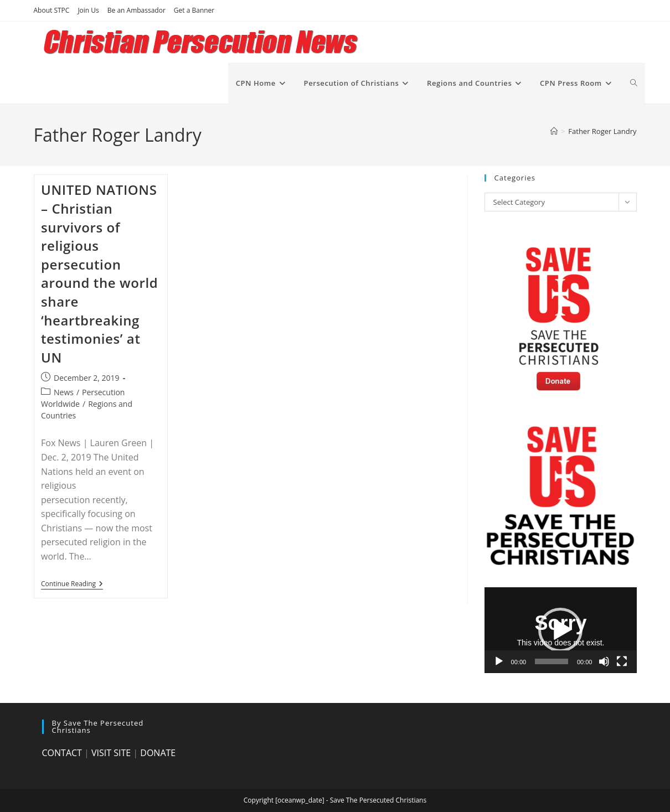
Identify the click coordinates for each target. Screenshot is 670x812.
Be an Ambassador (136, 10)
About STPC (52, 10)
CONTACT (62, 753)
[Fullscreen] (622, 661)
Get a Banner (194, 10)
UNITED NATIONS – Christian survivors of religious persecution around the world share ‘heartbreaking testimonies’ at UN (99, 273)
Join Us (88, 10)
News (64, 392)
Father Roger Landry (602, 131)
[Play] (499, 661)
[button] (560, 630)
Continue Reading (72, 585)
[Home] (554, 131)
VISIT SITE (111, 753)
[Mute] (604, 661)
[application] (561, 630)
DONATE (158, 753)
